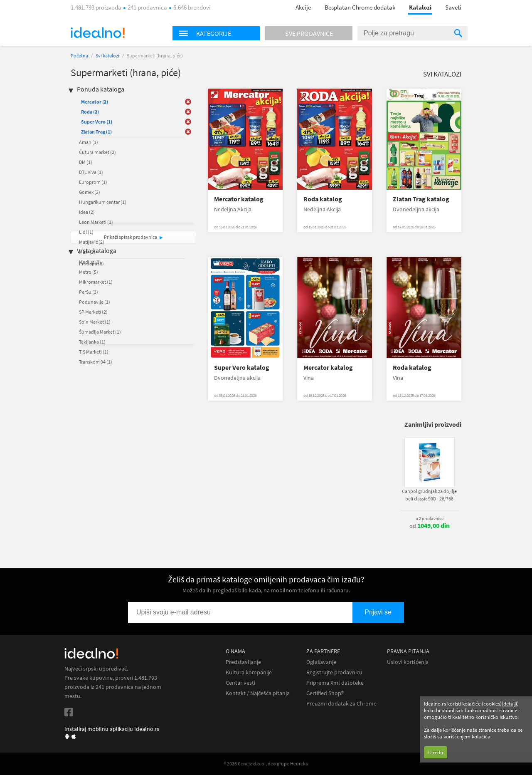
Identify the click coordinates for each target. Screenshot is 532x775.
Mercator (95, 102)
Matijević (92, 242)
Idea (87, 212)
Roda (90, 112)
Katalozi (420, 7)
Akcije (303, 7)
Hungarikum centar (103, 202)
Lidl (86, 232)
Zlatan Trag (96, 132)
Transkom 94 (96, 362)
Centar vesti (240, 683)
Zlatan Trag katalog (421, 199)
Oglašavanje (321, 662)
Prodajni (91, 264)
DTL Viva (91, 172)
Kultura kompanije (249, 672)
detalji (510, 704)
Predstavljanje (243, 662)
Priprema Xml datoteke (335, 683)
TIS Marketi (94, 352)
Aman (89, 142)
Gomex (90, 192)
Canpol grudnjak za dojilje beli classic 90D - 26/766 (429, 495)
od (430, 526)
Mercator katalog (239, 199)
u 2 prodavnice (430, 518)
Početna (79, 56)
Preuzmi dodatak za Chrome (341, 704)
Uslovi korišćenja (408, 662)
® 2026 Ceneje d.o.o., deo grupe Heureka (266, 764)
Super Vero (97, 122)
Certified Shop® (325, 693)
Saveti (453, 7)
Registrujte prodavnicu (334, 672)
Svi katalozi (107, 56)
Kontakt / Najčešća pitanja (258, 693)
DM (86, 162)
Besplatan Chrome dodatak (360, 7)
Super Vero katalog (242, 368)
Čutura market (97, 152)
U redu (436, 752)
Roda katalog (323, 199)
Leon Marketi (96, 222)
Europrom (93, 182)
